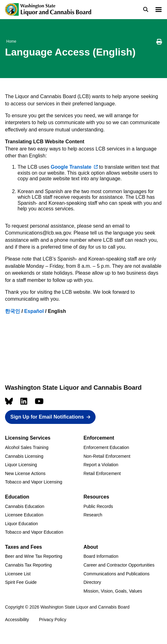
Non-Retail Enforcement (107, 456)
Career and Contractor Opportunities (119, 565)
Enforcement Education (106, 447)
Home (11, 41)
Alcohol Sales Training (27, 447)
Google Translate (71, 167)
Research (93, 515)
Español (34, 311)
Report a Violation (101, 465)
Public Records (98, 506)
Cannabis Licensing (24, 456)
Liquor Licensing (21, 465)
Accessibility (17, 620)
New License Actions (25, 473)
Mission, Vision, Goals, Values (113, 591)
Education (17, 497)
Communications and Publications (116, 574)
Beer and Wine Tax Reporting (34, 556)
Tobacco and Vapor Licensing (34, 482)
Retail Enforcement (102, 473)
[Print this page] (159, 42)
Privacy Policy (52, 620)
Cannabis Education (25, 506)
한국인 (13, 311)
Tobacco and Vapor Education (34, 532)
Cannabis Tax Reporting (28, 565)
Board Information (101, 556)
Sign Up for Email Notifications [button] (47, 417)
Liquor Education (21, 524)
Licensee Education (24, 515)
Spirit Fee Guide (21, 582)
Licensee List (18, 574)
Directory (92, 582)
